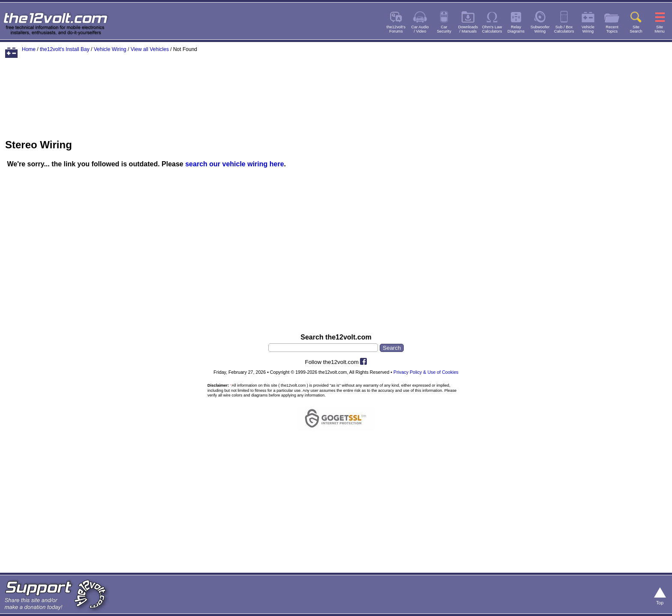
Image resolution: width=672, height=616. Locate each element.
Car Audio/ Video (420, 29)
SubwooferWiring (540, 29)
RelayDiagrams (516, 29)
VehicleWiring (588, 29)
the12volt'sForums (396, 29)
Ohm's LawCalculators (492, 29)
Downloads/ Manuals (468, 29)
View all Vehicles (150, 49)
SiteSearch (636, 29)
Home (29, 49)
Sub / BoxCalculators (564, 29)
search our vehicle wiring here (234, 164)
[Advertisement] (336, 91)
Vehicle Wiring (110, 49)
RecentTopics (612, 29)
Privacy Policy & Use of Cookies (426, 372)
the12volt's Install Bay (65, 49)
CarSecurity (444, 29)
